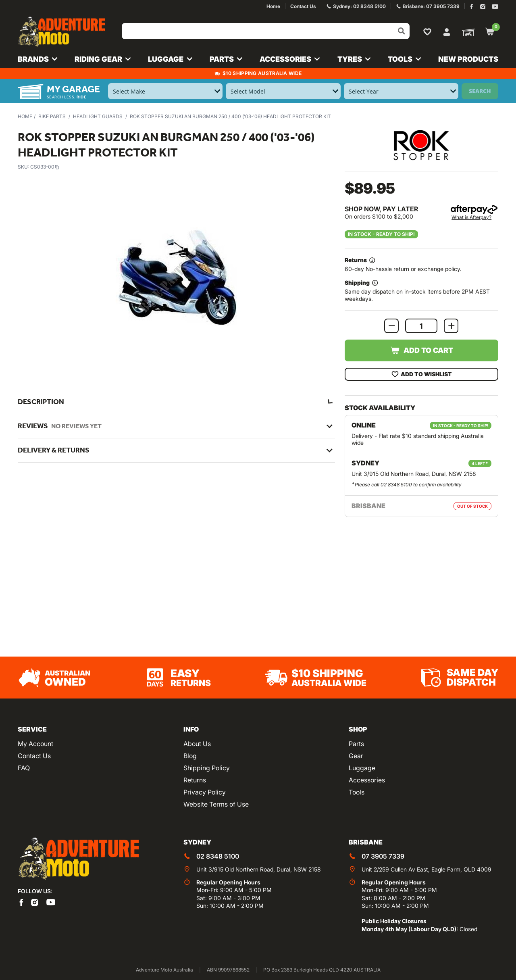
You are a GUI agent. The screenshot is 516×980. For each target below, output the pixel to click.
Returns (195, 780)
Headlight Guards (98, 116)
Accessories (367, 780)
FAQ (24, 768)
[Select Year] (401, 91)
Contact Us (34, 756)
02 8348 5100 (396, 485)
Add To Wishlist (421, 374)
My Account (35, 744)
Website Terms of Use (216, 804)
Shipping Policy (207, 768)
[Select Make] (165, 91)
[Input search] (266, 31)
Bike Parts (52, 116)
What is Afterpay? (471, 217)
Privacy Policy (205, 792)
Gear (356, 756)
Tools (357, 792)
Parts (356, 744)
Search (480, 91)
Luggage (362, 768)
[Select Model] (283, 91)
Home (25, 116)
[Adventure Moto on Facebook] (471, 7)
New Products (468, 59)
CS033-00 (45, 167)
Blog (190, 756)
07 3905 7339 (383, 856)
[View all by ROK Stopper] (421, 145)
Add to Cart (421, 350)
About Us (197, 744)
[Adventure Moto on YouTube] (495, 7)
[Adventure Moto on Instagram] (483, 7)
